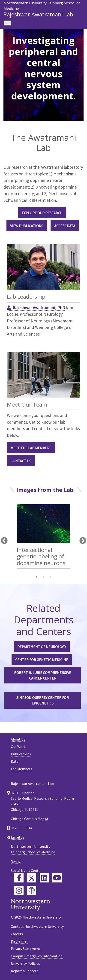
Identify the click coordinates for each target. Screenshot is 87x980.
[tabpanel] (43, 539)
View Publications (27, 226)
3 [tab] (51, 577)
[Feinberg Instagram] (19, 891)
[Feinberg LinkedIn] (44, 878)
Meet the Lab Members (31, 448)
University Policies (25, 963)
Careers (17, 934)
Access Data (65, 226)
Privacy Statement (26, 949)
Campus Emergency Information (37, 956)
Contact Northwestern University (37, 926)
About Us (18, 739)
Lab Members (21, 769)
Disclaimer (19, 941)
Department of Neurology (42, 647)
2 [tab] (44, 577)
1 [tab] (37, 577)
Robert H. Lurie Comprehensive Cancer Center (43, 675)
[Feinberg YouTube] (57, 878)
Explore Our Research (42, 213)
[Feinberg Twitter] (32, 878)
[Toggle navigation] (7, 23)
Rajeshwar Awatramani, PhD (39, 308)
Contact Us (21, 461)
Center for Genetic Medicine (42, 660)
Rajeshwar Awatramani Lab (38, 14)
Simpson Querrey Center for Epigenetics (43, 700)
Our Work (18, 747)
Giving (16, 861)
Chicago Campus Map (28, 819)
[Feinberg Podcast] (32, 891)
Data (15, 761)
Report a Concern (25, 971)
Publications (21, 754)
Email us (18, 837)
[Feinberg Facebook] (19, 878)
